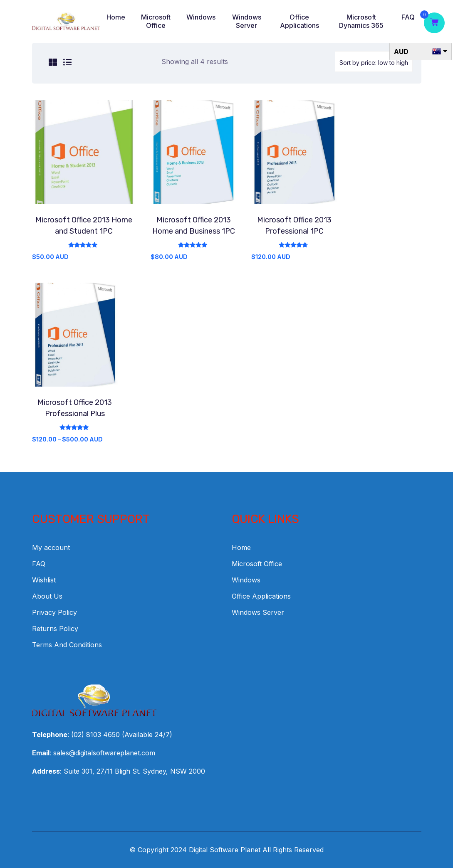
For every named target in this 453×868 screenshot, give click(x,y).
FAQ (408, 17)
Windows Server (247, 21)
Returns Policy (55, 629)
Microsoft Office (156, 21)
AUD (401, 52)
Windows (201, 17)
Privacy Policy (54, 612)
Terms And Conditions (67, 645)
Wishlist (44, 580)
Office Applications (300, 21)
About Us (47, 596)
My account (51, 547)
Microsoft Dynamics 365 (361, 21)
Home (116, 17)
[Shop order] (374, 62)
